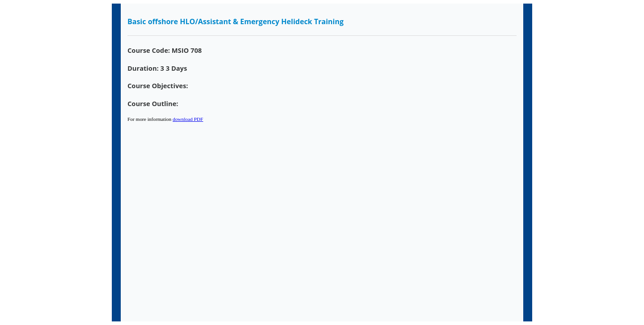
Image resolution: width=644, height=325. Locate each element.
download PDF (188, 119)
